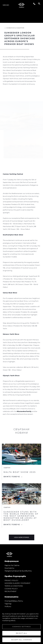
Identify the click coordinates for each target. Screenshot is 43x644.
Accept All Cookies (22, 640)
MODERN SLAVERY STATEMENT (17, 583)
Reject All (22, 633)
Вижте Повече (12, 477)
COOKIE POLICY (11, 589)
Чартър (8, 604)
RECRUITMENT (10, 591)
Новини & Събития (14, 28)
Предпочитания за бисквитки (18, 571)
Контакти (9, 568)
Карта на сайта (12, 565)
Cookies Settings (22, 627)
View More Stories (21, 537)
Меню (6, 5)
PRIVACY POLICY (11, 580)
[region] (21, 626)
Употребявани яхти (14, 601)
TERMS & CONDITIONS (14, 586)
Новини (8, 606)
